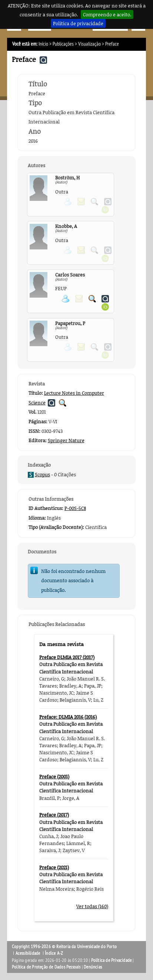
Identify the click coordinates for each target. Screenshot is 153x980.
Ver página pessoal (66, 299)
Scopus (42, 474)
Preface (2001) (54, 777)
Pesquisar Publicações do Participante (92, 299)
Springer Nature (66, 440)
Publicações (63, 44)
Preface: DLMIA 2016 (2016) (68, 717)
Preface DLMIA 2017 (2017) (67, 657)
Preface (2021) (54, 867)
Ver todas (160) (92, 906)
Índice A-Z (54, 953)
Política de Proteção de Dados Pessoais (46, 967)
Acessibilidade (28, 953)
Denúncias (93, 967)
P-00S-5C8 (75, 508)
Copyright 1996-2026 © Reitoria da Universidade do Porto (64, 947)
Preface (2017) (54, 815)
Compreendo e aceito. (107, 14)
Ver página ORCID (105, 307)
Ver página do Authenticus (105, 299)
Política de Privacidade (112, 960)
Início (43, 44)
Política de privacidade (78, 23)
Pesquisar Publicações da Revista (63, 403)
